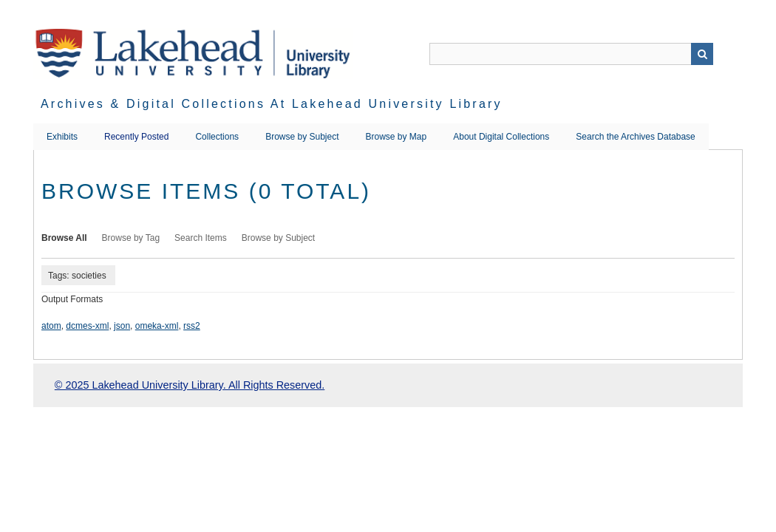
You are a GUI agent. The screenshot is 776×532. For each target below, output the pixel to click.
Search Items (201, 238)
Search (702, 54)
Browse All (64, 238)
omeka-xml (157, 326)
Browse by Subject (302, 137)
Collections (217, 137)
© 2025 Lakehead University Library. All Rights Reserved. (190, 385)
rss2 (192, 326)
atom (51, 326)
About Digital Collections (501, 137)
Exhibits (62, 137)
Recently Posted (136, 137)
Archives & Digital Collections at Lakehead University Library (272, 104)
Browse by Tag (131, 238)
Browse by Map (396, 137)
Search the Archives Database (635, 137)
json (122, 326)
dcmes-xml (87, 326)
